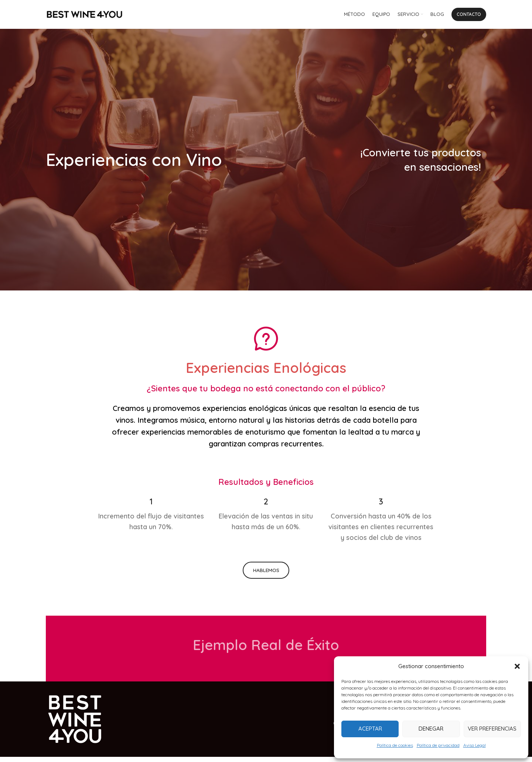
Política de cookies (395, 745)
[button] (517, 666)
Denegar (431, 729)
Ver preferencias (492, 729)
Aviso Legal (475, 745)
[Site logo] (85, 16)
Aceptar (370, 729)
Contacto (469, 16)
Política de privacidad (438, 745)
